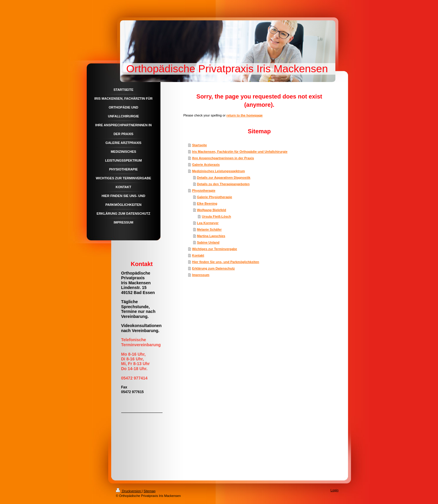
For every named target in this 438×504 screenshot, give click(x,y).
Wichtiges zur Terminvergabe (215, 249)
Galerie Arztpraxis (206, 165)
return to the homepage (245, 115)
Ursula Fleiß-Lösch (216, 216)
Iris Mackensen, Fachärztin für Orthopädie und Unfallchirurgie (240, 152)
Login (335, 490)
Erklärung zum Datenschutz (213, 268)
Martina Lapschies (211, 236)
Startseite (199, 145)
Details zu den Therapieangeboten (223, 184)
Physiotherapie (204, 191)
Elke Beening (207, 203)
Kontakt (198, 255)
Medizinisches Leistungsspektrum (218, 171)
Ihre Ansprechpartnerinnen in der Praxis (223, 158)
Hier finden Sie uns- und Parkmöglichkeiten (225, 262)
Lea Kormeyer (208, 223)
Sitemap (150, 491)
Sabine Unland (208, 242)
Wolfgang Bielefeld (212, 210)
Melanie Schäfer (209, 229)
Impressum (201, 275)
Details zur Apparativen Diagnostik (224, 178)
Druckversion (129, 491)
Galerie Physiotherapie (215, 197)
